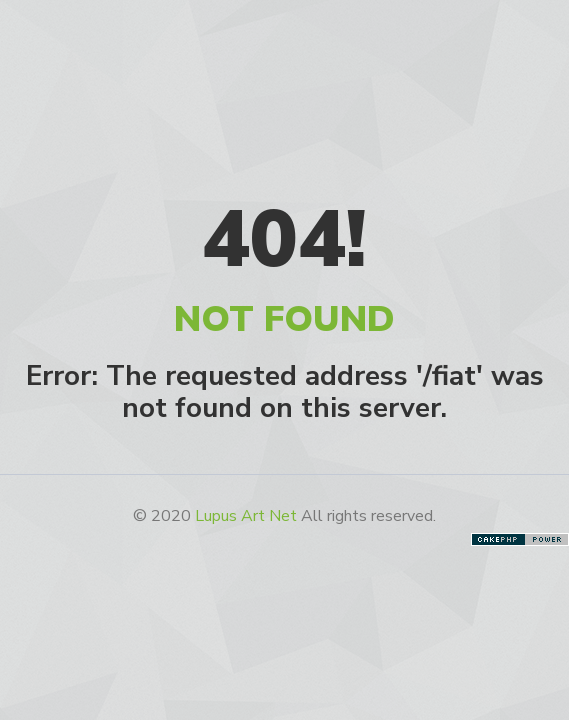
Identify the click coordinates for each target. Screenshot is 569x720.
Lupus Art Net (246, 516)
